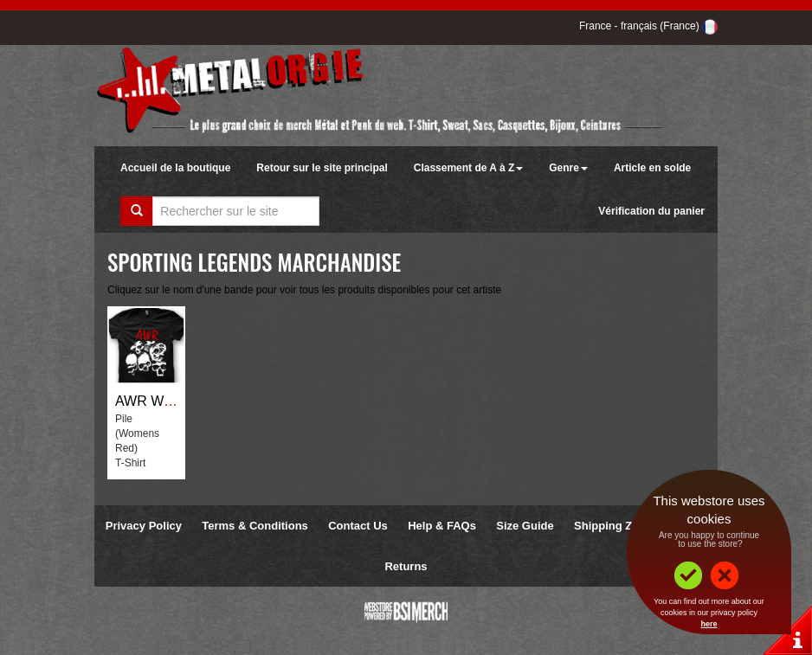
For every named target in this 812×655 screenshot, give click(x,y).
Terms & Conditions (255, 526)
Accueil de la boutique (175, 168)
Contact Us (358, 526)
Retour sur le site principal (322, 168)
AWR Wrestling (162, 401)
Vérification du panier (651, 211)
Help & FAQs (442, 526)
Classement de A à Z (468, 168)
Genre (568, 168)
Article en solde (652, 168)
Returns (406, 566)
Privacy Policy (144, 526)
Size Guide (525, 526)
